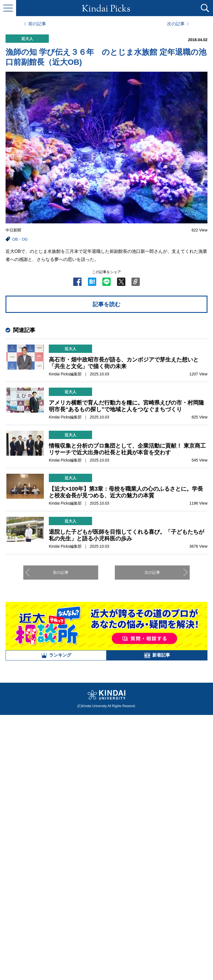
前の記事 (37, 24)
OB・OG (20, 239)
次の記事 (176, 24)
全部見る (106, 919)
